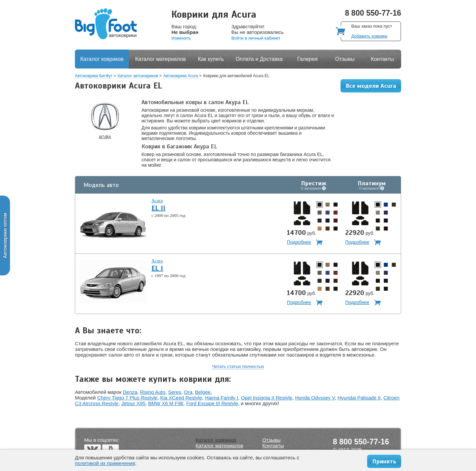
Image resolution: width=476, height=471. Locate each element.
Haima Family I (221, 398)
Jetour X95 (133, 403)
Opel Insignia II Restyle (267, 398)
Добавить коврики (369, 36)
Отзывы (345, 59)
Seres (175, 392)
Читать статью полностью (238, 366)
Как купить (211, 59)
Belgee (203, 392)
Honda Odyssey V (315, 398)
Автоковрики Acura (181, 76)
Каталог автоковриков (138, 76)
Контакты (382, 59)
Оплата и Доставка (259, 59)
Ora (188, 392)
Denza (130, 392)
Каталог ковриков (102, 59)
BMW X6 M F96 (166, 403)
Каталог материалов (160, 59)
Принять (384, 461)
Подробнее (299, 242)
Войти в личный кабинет (256, 38)
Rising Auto (153, 392)
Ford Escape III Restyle (212, 403)
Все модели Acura (371, 86)
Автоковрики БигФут (94, 76)
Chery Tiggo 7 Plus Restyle (127, 398)
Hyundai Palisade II (359, 398)
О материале (314, 188)
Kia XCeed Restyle (181, 398)
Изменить (181, 38)
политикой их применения (105, 463)
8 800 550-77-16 (373, 13)
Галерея (307, 59)
